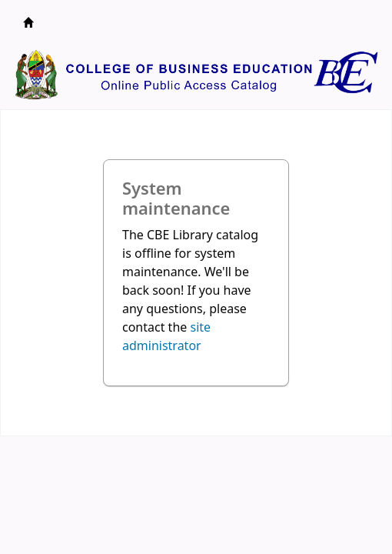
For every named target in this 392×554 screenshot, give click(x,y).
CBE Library (28, 22)
